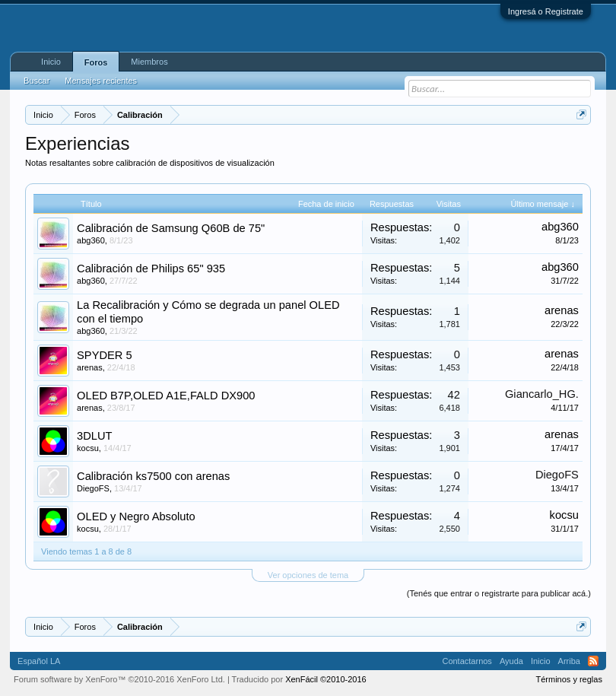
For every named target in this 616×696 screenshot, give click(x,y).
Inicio (51, 62)
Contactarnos (467, 661)
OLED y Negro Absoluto (136, 516)
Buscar (37, 81)
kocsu (88, 448)
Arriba (569, 661)
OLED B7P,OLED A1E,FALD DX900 (166, 396)
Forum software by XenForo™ (119, 679)
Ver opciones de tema (308, 575)
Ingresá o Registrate (546, 11)
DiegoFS (93, 488)
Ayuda (511, 661)
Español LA (39, 661)
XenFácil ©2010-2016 (326, 679)
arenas (562, 310)
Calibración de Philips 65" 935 (151, 269)
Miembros (149, 62)
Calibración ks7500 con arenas (153, 476)
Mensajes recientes (101, 81)
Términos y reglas (568, 679)
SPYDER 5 (105, 355)
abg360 (91, 240)
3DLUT (94, 436)
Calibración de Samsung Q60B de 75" (171, 228)
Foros (96, 62)
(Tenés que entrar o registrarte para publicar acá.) (499, 593)
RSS (593, 661)
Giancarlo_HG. (542, 394)
